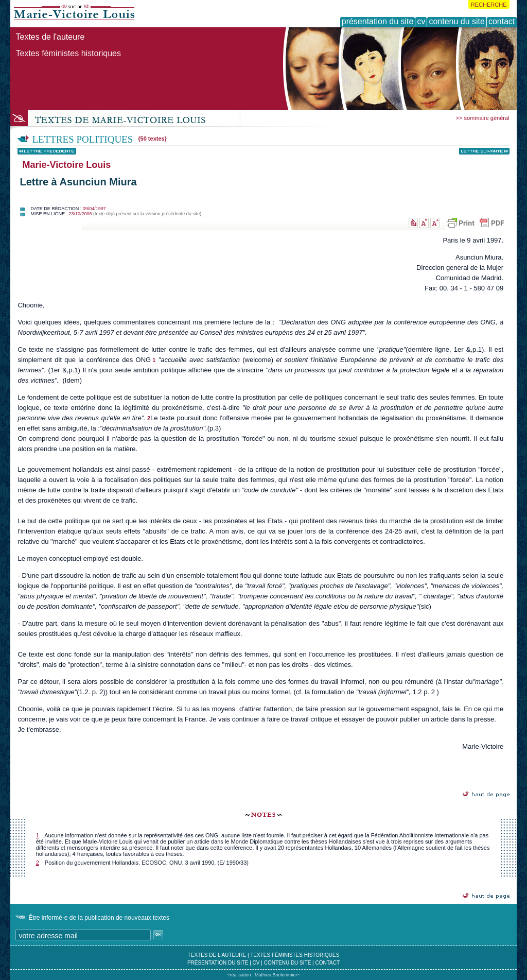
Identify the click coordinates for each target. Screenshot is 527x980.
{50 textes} (152, 139)
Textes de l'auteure (50, 37)
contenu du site (288, 963)
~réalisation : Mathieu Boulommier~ (263, 975)
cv (256, 963)
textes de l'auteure (217, 955)
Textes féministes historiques (68, 53)
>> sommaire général (483, 118)
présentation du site (218, 963)
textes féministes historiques (295, 955)
